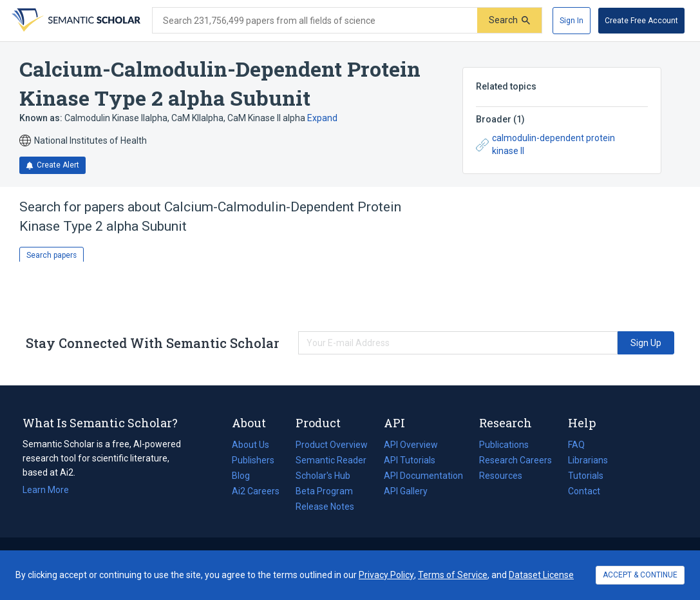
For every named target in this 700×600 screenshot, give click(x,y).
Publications (504, 445)
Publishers (253, 460)
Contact (584, 491)
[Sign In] (572, 21)
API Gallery (406, 491)
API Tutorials (410, 460)
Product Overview (332, 445)
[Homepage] (75, 21)
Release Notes (325, 507)
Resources (501, 476)
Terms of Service (453, 575)
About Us (251, 445)
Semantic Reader (331, 460)
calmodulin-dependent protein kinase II (545, 144)
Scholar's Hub (323, 476)
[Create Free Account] (641, 21)
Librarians (588, 460)
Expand (322, 118)
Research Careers (516, 460)
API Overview (411, 445)
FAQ (576, 445)
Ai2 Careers (256, 491)
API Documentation (423, 476)
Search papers (52, 255)
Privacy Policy (386, 575)
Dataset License (541, 575)
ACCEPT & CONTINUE (640, 575)
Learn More (46, 490)
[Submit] (509, 20)
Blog (246, 476)
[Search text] (315, 21)
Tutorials (586, 476)
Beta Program (324, 491)
